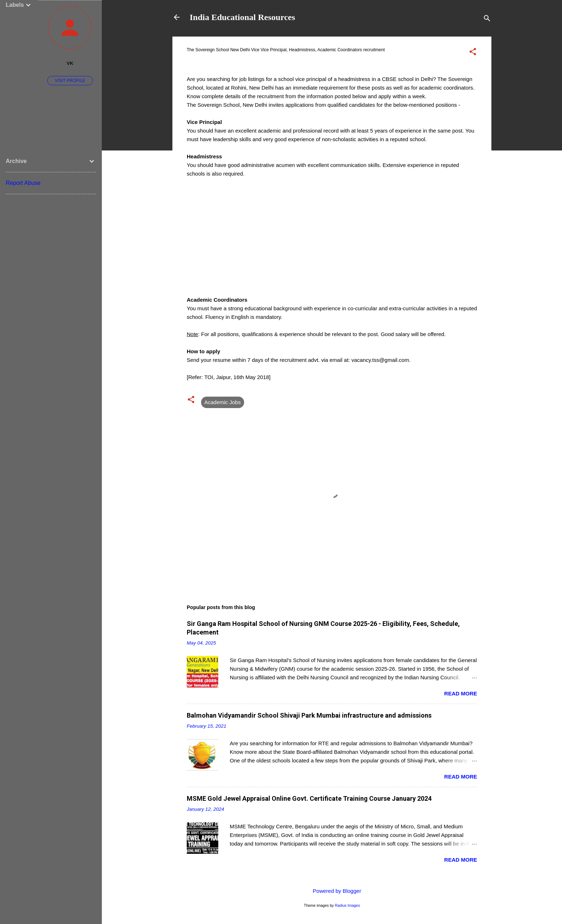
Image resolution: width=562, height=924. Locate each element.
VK (70, 63)
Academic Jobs (223, 402)
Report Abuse (23, 183)
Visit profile (70, 81)
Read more (461, 693)
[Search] (487, 20)
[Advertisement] (332, 245)
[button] (473, 53)
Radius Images (347, 905)
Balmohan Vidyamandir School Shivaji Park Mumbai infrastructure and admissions (309, 715)
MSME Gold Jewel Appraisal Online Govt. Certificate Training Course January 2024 (309, 798)
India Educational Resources (242, 17)
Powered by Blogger (332, 891)
